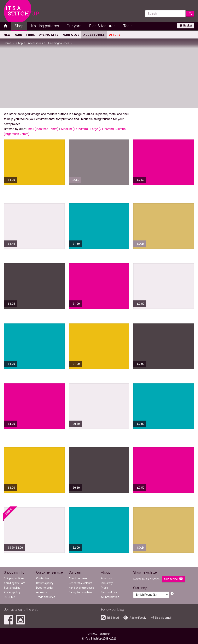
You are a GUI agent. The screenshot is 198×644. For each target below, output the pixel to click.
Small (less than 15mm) (42, 129)
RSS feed (110, 617)
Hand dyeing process (81, 588)
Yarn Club (71, 35)
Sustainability (12, 588)
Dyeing (49, 35)
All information (110, 597)
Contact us (43, 578)
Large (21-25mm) (102, 129)
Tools (128, 26)
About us (106, 578)
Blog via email (161, 618)
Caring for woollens (80, 592)
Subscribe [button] (173, 579)
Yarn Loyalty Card (15, 583)
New (7, 35)
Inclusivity (107, 583)
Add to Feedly (135, 617)
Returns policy (45, 583)
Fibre (31, 35)
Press (104, 588)
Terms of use (109, 592)
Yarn (18, 35)
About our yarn (78, 578)
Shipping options (14, 578)
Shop (19, 26)
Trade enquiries (46, 597)
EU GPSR (9, 597)
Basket (186, 26)
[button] (172, 594)
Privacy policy (12, 592)
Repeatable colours (80, 583)
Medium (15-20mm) (74, 129)
